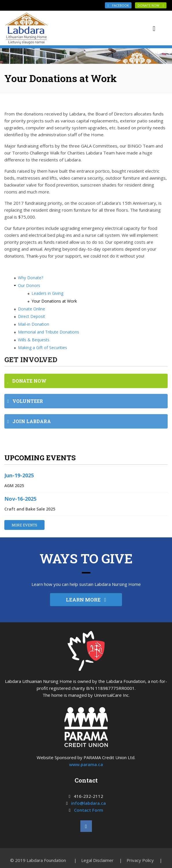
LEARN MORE (86, 600)
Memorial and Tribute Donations (49, 332)
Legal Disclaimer (97, 860)
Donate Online (32, 309)
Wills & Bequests (34, 340)
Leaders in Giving (47, 293)
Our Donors (29, 285)
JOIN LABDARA (29, 418)
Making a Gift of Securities (42, 348)
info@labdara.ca (88, 803)
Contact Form (89, 810)
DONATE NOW (151, 5)
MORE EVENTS (24, 525)
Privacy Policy (140, 860)
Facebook (118, 5)
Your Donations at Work (54, 301)
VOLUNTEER (25, 398)
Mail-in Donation (34, 324)
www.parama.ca (86, 764)
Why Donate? (30, 278)
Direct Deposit (32, 316)
